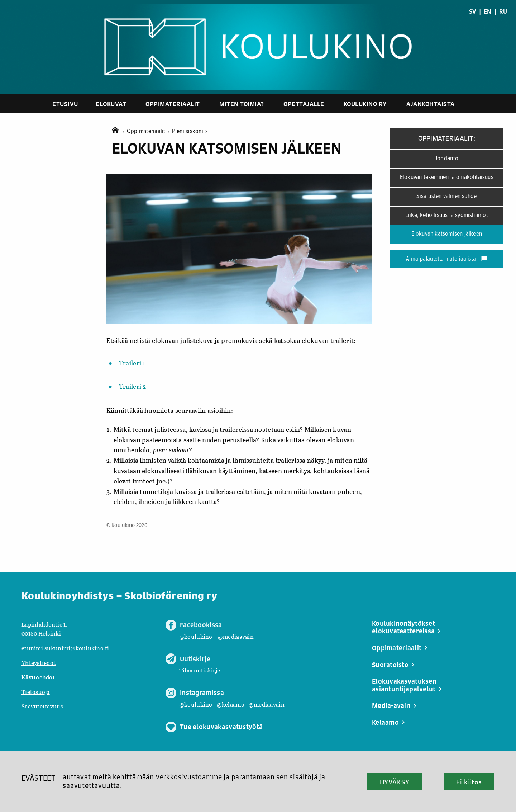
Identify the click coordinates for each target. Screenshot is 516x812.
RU (503, 11)
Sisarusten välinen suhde (446, 196)
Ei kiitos (469, 782)
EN (488, 11)
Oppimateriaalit (173, 104)
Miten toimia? (242, 104)
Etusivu (65, 104)
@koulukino (196, 636)
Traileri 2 (133, 386)
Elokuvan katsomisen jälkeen (447, 234)
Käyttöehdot (38, 677)
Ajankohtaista (431, 104)
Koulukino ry (365, 104)
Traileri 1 (132, 363)
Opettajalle (304, 104)
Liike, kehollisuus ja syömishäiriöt (447, 215)
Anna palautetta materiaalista (447, 259)
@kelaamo (231, 704)
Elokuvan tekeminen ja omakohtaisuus (447, 177)
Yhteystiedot (39, 663)
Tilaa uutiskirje (200, 670)
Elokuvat (111, 104)
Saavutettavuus (42, 706)
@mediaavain (236, 636)
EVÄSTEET (39, 778)
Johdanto (447, 159)
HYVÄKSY (395, 782)
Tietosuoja (36, 692)
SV (473, 11)
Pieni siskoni (190, 131)
